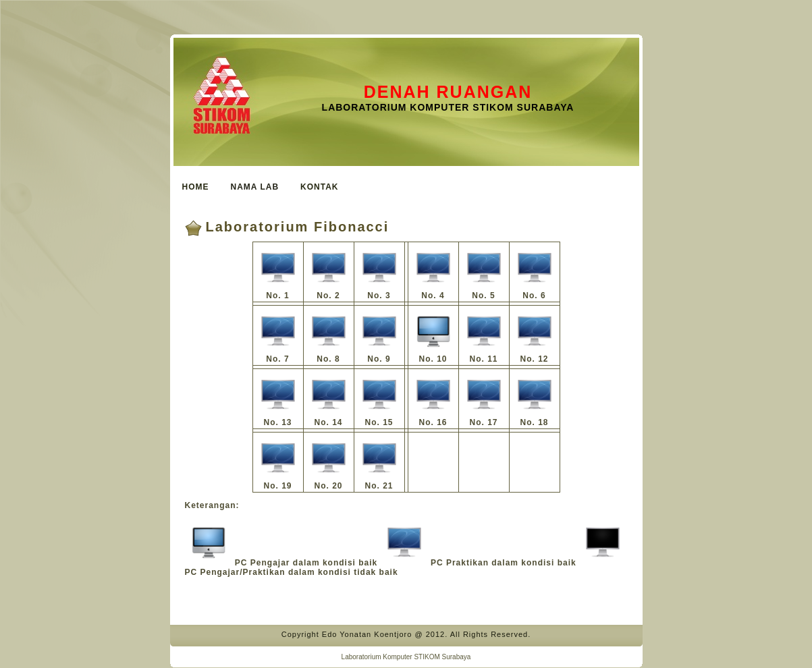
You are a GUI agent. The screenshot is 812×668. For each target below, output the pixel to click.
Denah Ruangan (448, 92)
